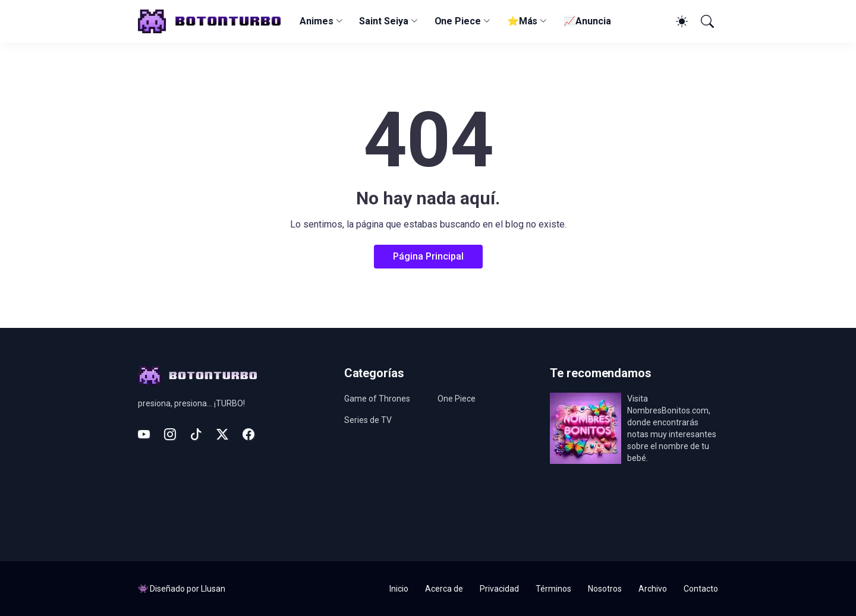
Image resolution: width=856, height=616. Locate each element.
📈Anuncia (587, 21)
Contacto (701, 589)
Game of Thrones (377, 399)
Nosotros (605, 589)
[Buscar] (706, 21)
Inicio (399, 589)
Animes (317, 21)
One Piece (458, 21)
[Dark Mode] (680, 21)
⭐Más (523, 21)
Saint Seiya (383, 21)
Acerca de (444, 589)
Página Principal (428, 256)
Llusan (213, 589)
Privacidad (499, 589)
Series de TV (368, 420)
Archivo (653, 589)
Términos (553, 589)
